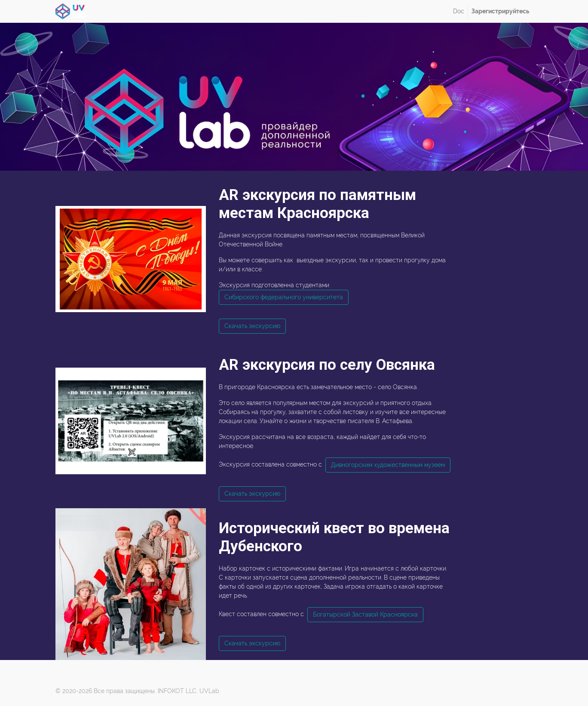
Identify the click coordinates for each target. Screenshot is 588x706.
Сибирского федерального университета (284, 297)
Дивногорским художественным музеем (388, 465)
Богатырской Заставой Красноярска (365, 614)
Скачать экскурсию (252, 326)
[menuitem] (459, 11)
